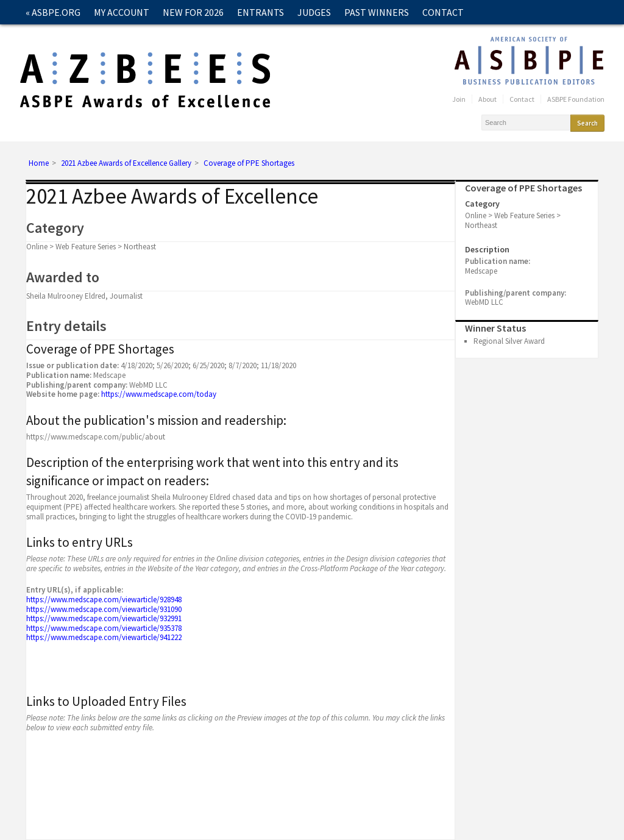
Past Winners (377, 12)
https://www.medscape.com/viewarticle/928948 (104, 600)
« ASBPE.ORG (53, 12)
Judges (314, 12)
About (487, 99)
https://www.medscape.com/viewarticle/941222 (104, 637)
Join (459, 99)
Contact (443, 12)
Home (39, 163)
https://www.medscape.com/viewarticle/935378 (104, 628)
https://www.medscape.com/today (159, 394)
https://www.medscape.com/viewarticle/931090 (104, 609)
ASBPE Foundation (576, 99)
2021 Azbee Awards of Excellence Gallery (126, 163)
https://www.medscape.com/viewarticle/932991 (104, 618)
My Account (122, 12)
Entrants (261, 12)
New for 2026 (193, 12)
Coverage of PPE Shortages (249, 163)
